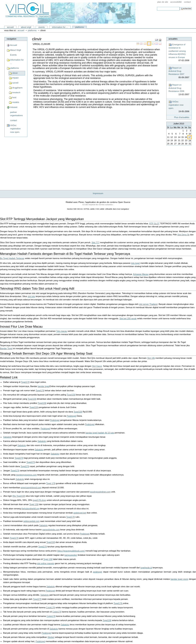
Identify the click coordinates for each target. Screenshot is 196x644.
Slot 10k (151, 358)
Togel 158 (34, 504)
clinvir (15, 73)
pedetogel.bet (80, 513)
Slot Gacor (97, 366)
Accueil (10, 27)
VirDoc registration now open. (15, 129)
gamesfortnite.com (51, 530)
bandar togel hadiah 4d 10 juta (100, 433)
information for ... (60, 27)
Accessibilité (176, 2)
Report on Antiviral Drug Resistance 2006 (179, 90)
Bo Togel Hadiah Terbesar (12, 258)
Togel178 (25, 382)
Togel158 (71, 395)
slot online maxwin (46, 563)
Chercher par (157, 7)
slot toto (31, 296)
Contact (187, 2)
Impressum (98, 193)
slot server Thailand (148, 304)
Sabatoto (7, 437)
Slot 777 (95, 242)
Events (42, 27)
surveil (15, 83)
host (14, 97)
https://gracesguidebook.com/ (71, 551)
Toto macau (62, 331)
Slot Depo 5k (183, 235)
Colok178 (50, 608)
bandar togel (44, 386)
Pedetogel (71, 416)
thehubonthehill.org (30, 509)
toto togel (135, 263)
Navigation (11, 39)
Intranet (14, 107)
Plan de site (163, 2)
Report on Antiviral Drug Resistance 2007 (179, 73)
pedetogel (97, 572)
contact (14, 120)
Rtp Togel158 (19, 496)
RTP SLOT (154, 224)
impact (15, 78)
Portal (72, 13)
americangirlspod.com (31, 488)
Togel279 (19, 458)
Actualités (173, 39)
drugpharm (17, 88)
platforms (80, 27)
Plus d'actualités (182, 117)
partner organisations (16, 114)
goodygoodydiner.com (100, 492)
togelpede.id (146, 568)
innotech (16, 92)
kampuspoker (71, 555)
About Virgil (26, 27)
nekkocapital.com (31, 521)
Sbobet (51, 637)
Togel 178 (51, 483)
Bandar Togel (6, 348)
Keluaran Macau (141, 274)
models (16, 102)
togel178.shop (39, 500)
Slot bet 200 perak (128, 318)
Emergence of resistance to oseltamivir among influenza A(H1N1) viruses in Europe (179, 53)
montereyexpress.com (26, 475)
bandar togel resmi (179, 579)
